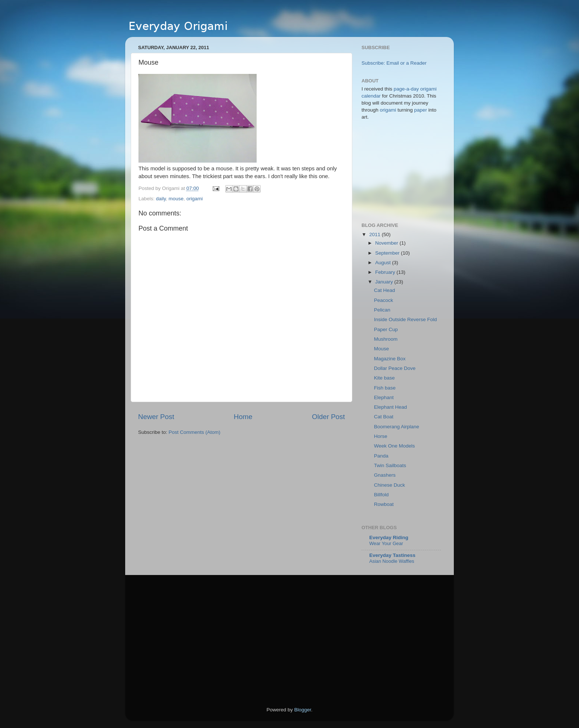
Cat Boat (384, 417)
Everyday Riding (389, 538)
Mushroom (386, 339)
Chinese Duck (390, 485)
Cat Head (385, 290)
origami (195, 199)
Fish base (385, 388)
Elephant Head (390, 407)
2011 (376, 234)
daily (161, 199)
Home (243, 417)
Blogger (303, 710)
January (385, 282)
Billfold (381, 495)
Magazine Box (390, 359)
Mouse (382, 349)
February (386, 272)
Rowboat (384, 504)
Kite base (384, 378)
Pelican (382, 310)
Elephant (384, 397)
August (384, 263)
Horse (381, 436)
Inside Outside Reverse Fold (405, 319)
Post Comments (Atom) (195, 432)
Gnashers (385, 475)
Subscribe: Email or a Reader (394, 63)
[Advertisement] (200, 642)
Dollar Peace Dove (395, 368)
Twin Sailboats (390, 465)
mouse (176, 199)
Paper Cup (386, 329)
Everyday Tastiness (392, 555)
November (387, 243)
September (388, 253)
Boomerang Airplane (397, 427)
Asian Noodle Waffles (392, 561)
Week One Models (395, 446)
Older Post (328, 417)
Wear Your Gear (386, 543)
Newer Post (156, 417)
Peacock (384, 300)
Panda (381, 456)
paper (421, 110)
